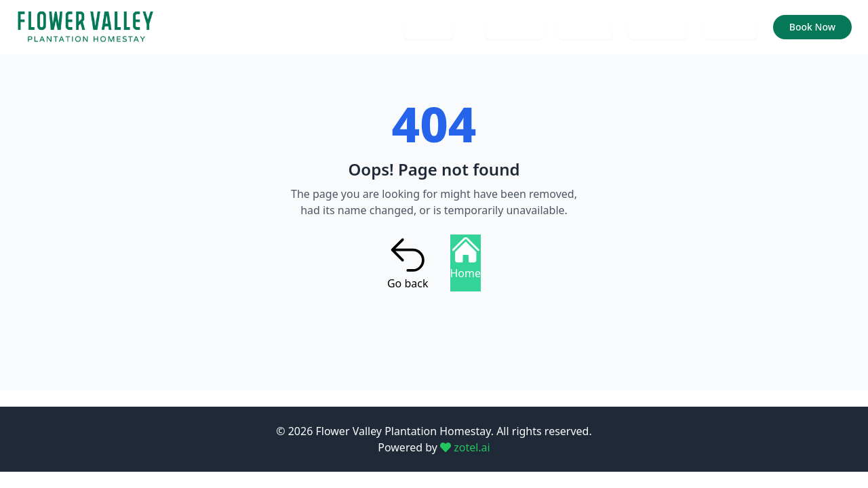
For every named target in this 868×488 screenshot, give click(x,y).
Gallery (586, 27)
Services (658, 27)
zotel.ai (465, 447)
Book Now (812, 27)
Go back (408, 263)
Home (429, 27)
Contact (514, 27)
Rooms (730, 27)
